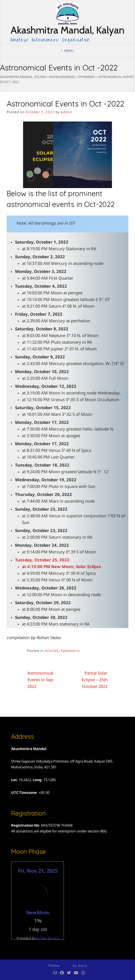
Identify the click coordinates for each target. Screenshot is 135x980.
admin (66, 112)
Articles (52, 651)
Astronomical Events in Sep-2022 (41, 680)
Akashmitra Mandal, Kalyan (67, 30)
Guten (67, 966)
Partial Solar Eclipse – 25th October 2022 (95, 680)
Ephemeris (70, 651)
